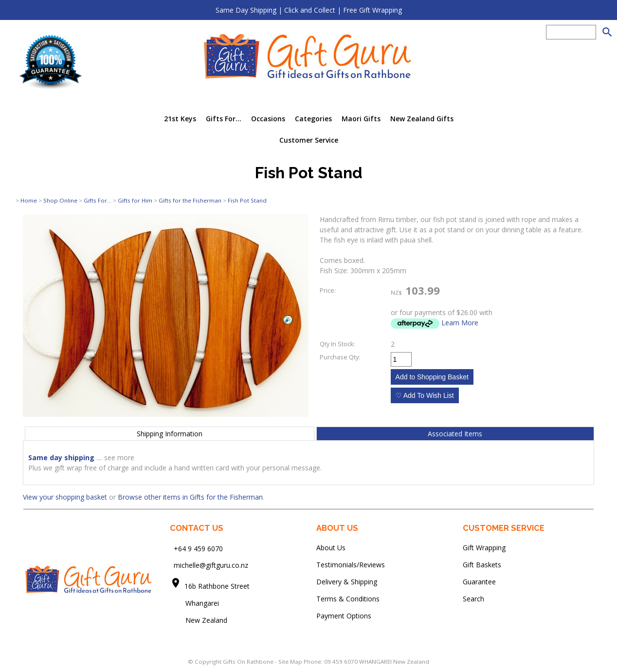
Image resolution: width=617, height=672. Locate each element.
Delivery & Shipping (347, 582)
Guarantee (479, 582)
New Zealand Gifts (422, 119)
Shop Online (60, 200)
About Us (331, 548)
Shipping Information (170, 434)
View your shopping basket (65, 497)
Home (29, 200)
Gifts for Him (135, 200)
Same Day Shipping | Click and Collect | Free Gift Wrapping (309, 10)
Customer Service (309, 140)
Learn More (460, 323)
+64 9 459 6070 (198, 548)
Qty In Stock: (337, 344)
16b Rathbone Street (218, 586)
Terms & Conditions (348, 599)
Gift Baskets (482, 565)
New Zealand (199, 620)
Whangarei (195, 603)
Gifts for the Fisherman (190, 200)
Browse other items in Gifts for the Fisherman (190, 497)
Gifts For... (224, 119)
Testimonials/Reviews (351, 565)
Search (473, 599)
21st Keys (180, 119)
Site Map (290, 662)
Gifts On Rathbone (249, 662)
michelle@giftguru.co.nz (211, 565)
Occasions (268, 119)
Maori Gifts (361, 119)
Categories (313, 119)
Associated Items (455, 434)
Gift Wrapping (484, 548)
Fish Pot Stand (247, 200)
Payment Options (344, 616)
